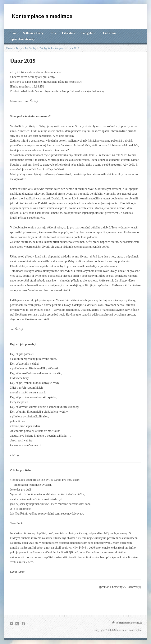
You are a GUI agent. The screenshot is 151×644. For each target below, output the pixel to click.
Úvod (14, 33)
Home (10, 48)
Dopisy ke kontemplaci (52, 48)
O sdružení (109, 33)
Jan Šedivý (31, 48)
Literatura (69, 33)
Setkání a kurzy (33, 33)
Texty (53, 33)
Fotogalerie (89, 33)
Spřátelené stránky (23, 39)
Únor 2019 (73, 48)
